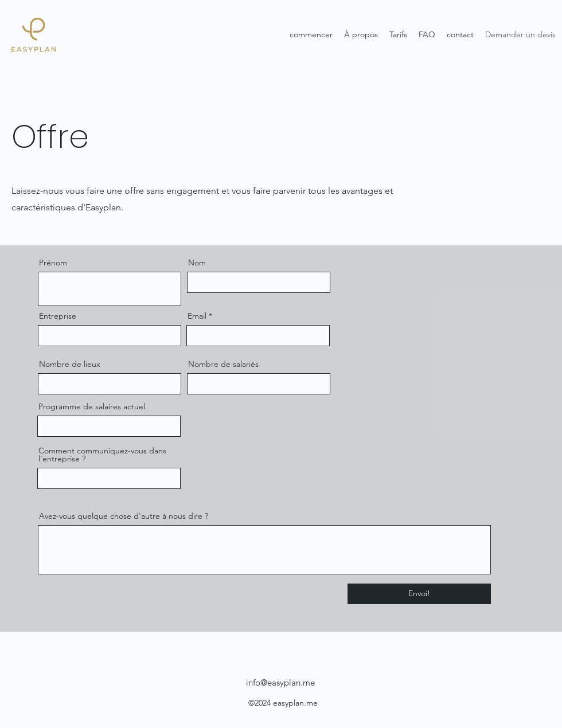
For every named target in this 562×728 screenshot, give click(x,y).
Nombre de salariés (223, 364)
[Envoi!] (419, 594)
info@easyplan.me (280, 682)
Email (197, 316)
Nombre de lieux (70, 364)
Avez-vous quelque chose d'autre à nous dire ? (124, 516)
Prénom (53, 263)
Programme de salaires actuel (92, 406)
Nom (197, 263)
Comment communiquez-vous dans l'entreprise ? (102, 455)
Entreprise (58, 316)
